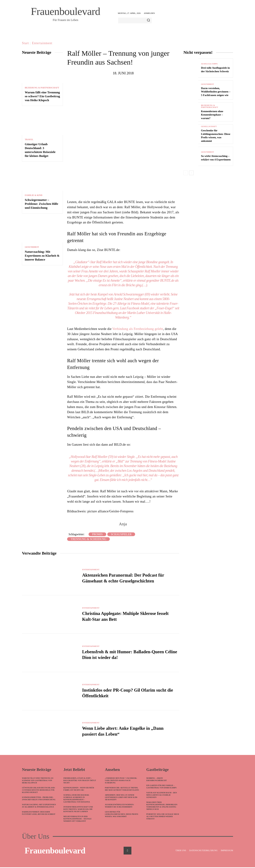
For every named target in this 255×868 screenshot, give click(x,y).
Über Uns (36, 837)
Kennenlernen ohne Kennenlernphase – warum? (212, 115)
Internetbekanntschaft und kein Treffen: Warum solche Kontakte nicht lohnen (78, 810)
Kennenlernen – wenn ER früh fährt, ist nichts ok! (79, 790)
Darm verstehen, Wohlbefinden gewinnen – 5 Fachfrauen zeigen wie (216, 92)
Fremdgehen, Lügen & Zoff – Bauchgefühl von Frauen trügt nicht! (80, 781)
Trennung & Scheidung (88, 539)
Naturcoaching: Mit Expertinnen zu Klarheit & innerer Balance (42, 256)
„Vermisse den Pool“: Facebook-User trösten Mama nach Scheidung (121, 781)
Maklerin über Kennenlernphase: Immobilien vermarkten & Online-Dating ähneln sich (162, 806)
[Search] (148, 20)
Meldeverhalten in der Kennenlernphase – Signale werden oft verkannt (77, 819)
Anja (123, 524)
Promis (97, 534)
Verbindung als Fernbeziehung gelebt (138, 329)
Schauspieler (121, 534)
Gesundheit (32, 247)
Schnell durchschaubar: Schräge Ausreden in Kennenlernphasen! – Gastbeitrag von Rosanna (77, 799)
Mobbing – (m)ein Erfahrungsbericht (156, 780)
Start (25, 43)
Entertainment (42, 43)
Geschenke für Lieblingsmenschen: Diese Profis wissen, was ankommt (121, 815)
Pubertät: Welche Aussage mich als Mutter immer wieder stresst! (163, 817)
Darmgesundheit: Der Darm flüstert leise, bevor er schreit (39, 814)
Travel (29, 139)
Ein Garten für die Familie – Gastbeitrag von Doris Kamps (161, 787)
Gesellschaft (209, 126)
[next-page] (191, 173)
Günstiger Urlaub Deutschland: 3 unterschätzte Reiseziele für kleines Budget (39, 791)
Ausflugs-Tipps (209, 64)
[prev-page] (186, 173)
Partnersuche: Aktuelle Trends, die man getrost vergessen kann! (122, 790)
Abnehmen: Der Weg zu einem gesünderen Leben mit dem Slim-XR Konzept (121, 798)
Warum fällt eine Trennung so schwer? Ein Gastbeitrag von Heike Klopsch (42, 96)
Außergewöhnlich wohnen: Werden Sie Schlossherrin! (119, 806)
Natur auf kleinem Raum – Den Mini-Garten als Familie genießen (162, 796)
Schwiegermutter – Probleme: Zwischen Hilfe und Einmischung (42, 204)
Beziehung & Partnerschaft (42, 88)
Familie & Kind (34, 195)
